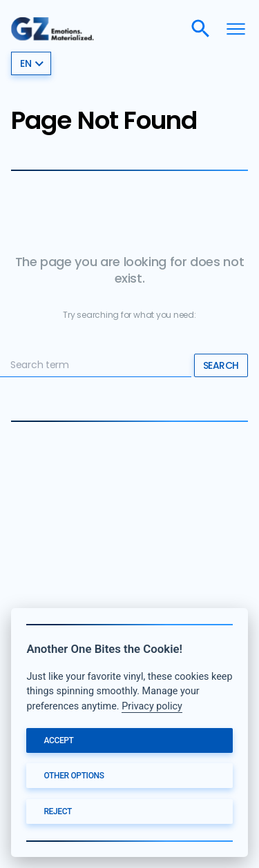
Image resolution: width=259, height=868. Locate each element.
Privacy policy (152, 706)
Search (221, 365)
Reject (58, 811)
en (32, 63)
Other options (74, 776)
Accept (58, 740)
